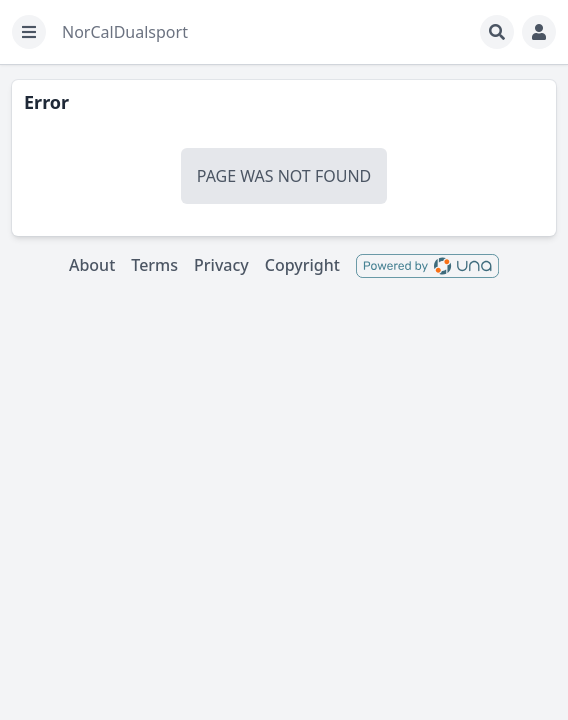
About (92, 265)
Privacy (221, 265)
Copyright (302, 265)
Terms (154, 265)
